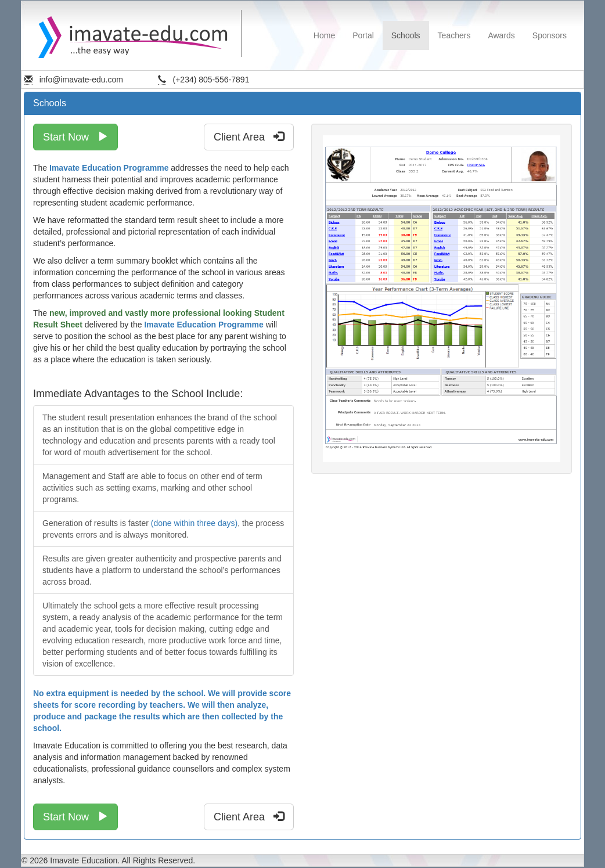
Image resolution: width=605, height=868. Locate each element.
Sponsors (550, 35)
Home (324, 35)
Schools (406, 35)
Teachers (454, 35)
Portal (363, 35)
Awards (501, 35)
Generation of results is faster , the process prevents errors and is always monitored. (163, 529)
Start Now (75, 137)
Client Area (249, 137)
